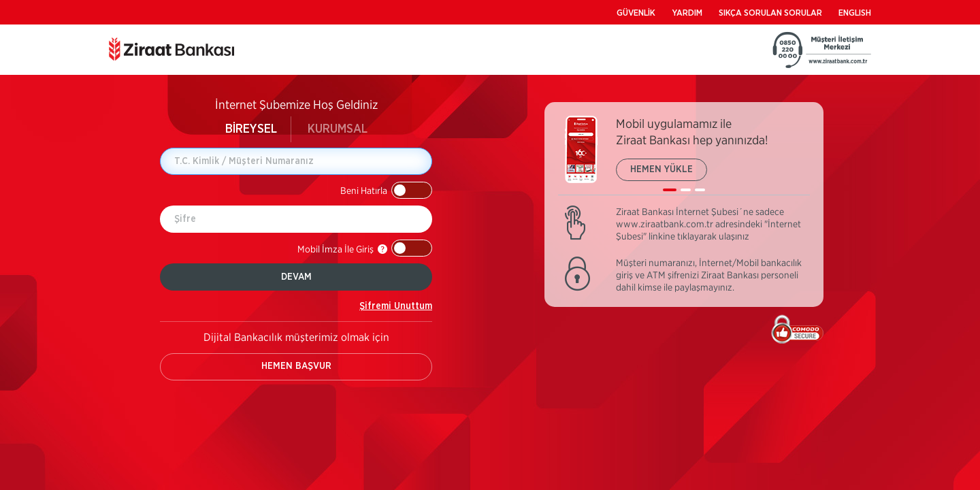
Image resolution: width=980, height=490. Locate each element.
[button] (386, 190)
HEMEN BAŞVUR (296, 366)
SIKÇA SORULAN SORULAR (770, 13)
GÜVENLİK (636, 13)
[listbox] (684, 156)
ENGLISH (855, 13)
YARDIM (687, 13)
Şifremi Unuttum (396, 306)
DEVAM (296, 277)
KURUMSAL (338, 129)
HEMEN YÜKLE (661, 169)
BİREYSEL (251, 129)
